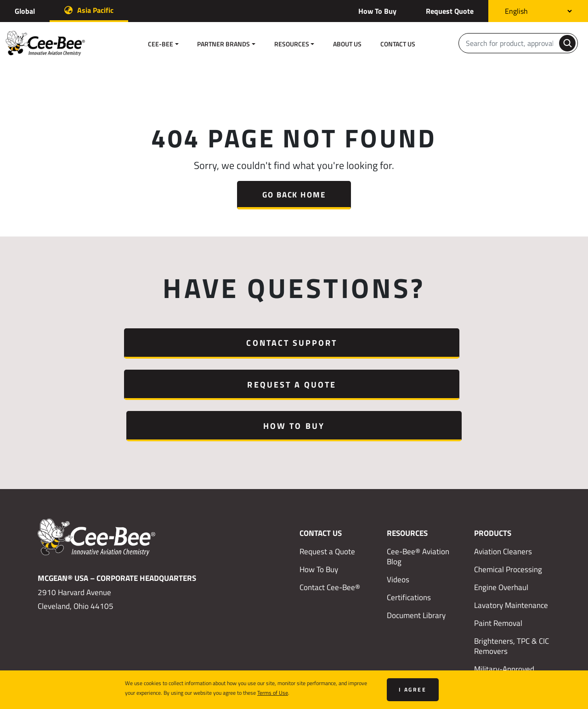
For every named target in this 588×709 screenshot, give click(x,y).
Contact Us (398, 44)
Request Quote (450, 11)
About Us (347, 44)
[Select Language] (538, 11)
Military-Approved (504, 586)
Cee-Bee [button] (161, 44)
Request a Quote (294, 343)
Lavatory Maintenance (511, 522)
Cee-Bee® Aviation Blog (418, 473)
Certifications (409, 514)
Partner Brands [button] (223, 44)
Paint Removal (498, 540)
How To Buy (377, 11)
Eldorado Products (504, 604)
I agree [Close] (413, 689)
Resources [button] (292, 44)
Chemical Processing (508, 486)
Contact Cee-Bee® (330, 504)
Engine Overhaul (501, 504)
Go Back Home (294, 194)
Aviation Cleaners (503, 468)
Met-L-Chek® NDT (504, 622)
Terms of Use (273, 692)
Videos (398, 496)
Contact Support (107, 343)
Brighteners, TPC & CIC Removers (512, 563)
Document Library (416, 533)
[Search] (509, 43)
